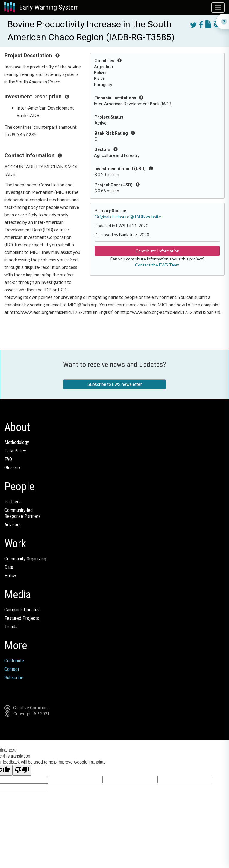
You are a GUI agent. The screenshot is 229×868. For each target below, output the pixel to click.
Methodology (17, 442)
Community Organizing (25, 559)
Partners (13, 502)
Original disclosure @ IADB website (128, 216)
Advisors (13, 525)
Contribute (14, 661)
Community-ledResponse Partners (22, 513)
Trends (11, 627)
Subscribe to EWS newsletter (115, 384)
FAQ (8, 459)
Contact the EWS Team (157, 265)
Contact (12, 669)
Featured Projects (22, 618)
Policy (10, 576)
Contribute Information (157, 251)
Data (9, 567)
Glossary (12, 468)
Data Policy (15, 451)
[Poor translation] (22, 770)
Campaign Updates (22, 610)
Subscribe (14, 678)
